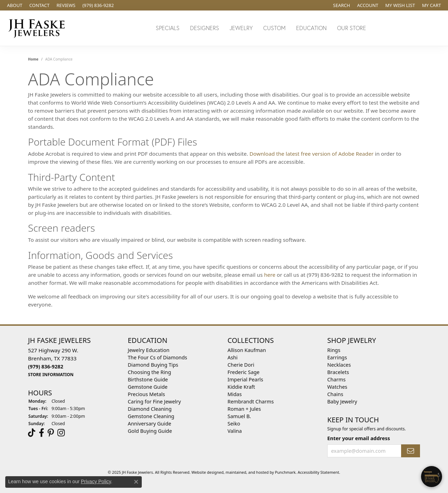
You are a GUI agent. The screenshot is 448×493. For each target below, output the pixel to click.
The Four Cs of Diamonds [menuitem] (157, 357)
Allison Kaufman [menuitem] (247, 350)
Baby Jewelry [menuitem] (342, 402)
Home (33, 59)
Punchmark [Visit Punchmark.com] (285, 472)
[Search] (342, 5)
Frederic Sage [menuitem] (243, 372)
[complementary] (397, 455)
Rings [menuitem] (334, 350)
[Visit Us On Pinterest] (51, 433)
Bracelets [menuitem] (338, 372)
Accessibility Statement (318, 472)
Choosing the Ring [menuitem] (149, 372)
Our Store (352, 28)
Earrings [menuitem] (337, 357)
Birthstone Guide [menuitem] (148, 379)
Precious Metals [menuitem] (146, 394)
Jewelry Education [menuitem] (149, 350)
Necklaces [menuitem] (339, 365)
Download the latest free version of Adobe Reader (312, 154)
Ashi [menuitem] (233, 357)
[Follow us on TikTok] (32, 433)
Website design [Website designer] (205, 472)
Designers (205, 28)
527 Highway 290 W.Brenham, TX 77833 (53, 362)
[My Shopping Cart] (432, 5)
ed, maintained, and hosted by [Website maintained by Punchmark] (247, 472)
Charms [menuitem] (336, 379)
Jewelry (241, 28)
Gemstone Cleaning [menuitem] (151, 416)
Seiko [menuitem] (234, 424)
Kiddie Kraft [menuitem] (241, 387)
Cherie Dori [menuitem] (241, 365)
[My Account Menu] (368, 5)
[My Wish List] (400, 5)
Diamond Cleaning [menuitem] (150, 409)
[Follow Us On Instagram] (61, 433)
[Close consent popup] (136, 482)
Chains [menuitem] (335, 394)
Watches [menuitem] (337, 387)
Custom (274, 28)
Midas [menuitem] (235, 394)
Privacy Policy (96, 481)
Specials (168, 28)
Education (311, 28)
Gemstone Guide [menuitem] (148, 387)
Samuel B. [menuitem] (239, 416)
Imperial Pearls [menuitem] (245, 379)
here (270, 275)
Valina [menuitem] (235, 431)
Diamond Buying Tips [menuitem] (153, 365)
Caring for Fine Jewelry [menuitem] (154, 402)
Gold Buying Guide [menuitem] (150, 431)
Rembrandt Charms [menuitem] (251, 402)
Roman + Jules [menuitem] (244, 409)
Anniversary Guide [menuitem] (149, 424)
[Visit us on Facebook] (41, 433)
